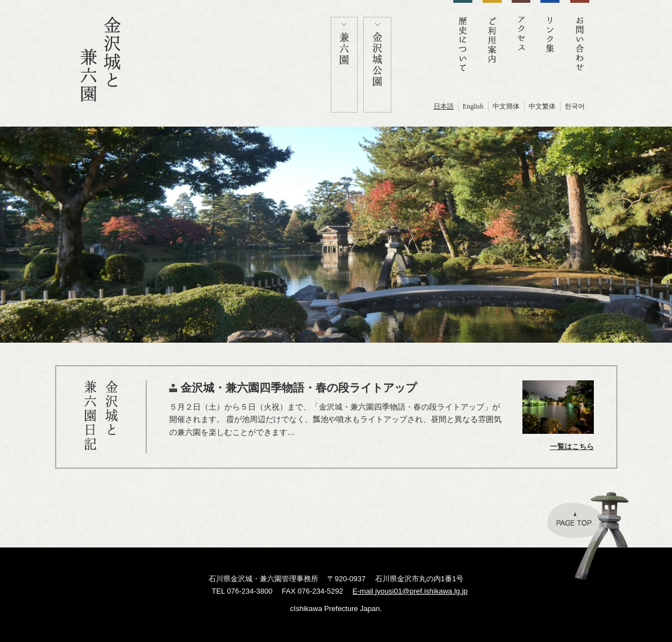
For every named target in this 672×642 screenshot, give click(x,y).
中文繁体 (542, 106)
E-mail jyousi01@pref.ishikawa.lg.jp (410, 591)
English (473, 106)
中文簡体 (506, 106)
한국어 (575, 106)
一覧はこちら (572, 446)
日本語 (444, 106)
